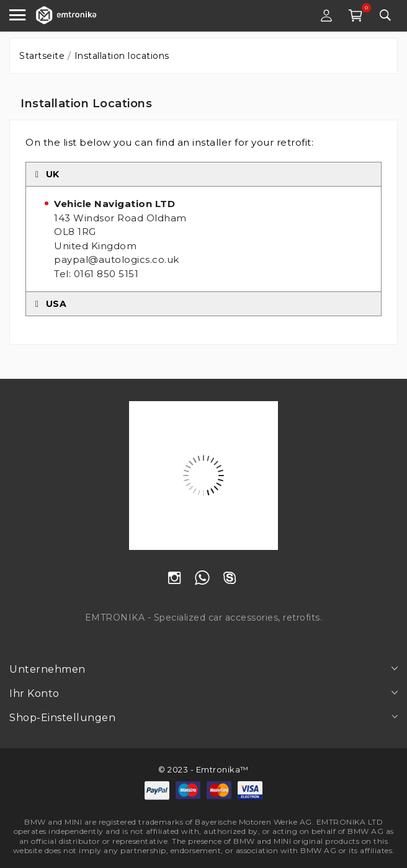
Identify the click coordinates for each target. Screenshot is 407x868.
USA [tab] (51, 304)
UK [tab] (47, 174)
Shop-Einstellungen (62, 718)
